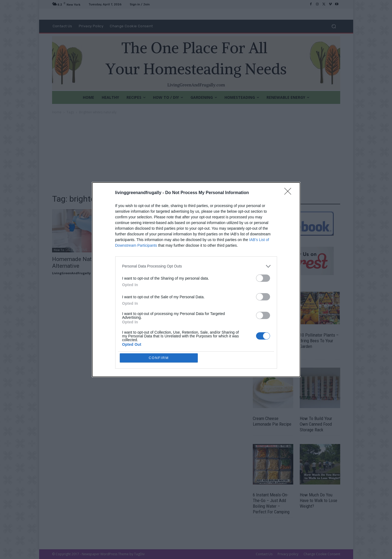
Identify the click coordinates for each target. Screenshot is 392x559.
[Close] (289, 232)
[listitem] (196, 305)
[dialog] (196, 280)
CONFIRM (159, 319)
